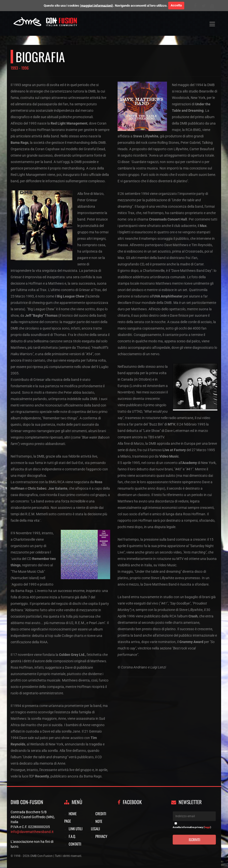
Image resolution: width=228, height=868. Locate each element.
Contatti (75, 844)
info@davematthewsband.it (32, 832)
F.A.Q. (72, 836)
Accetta (176, 5)
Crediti (101, 813)
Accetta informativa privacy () (192, 827)
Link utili (76, 829)
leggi (207, 827)
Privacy (101, 836)
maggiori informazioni (96, 5)
